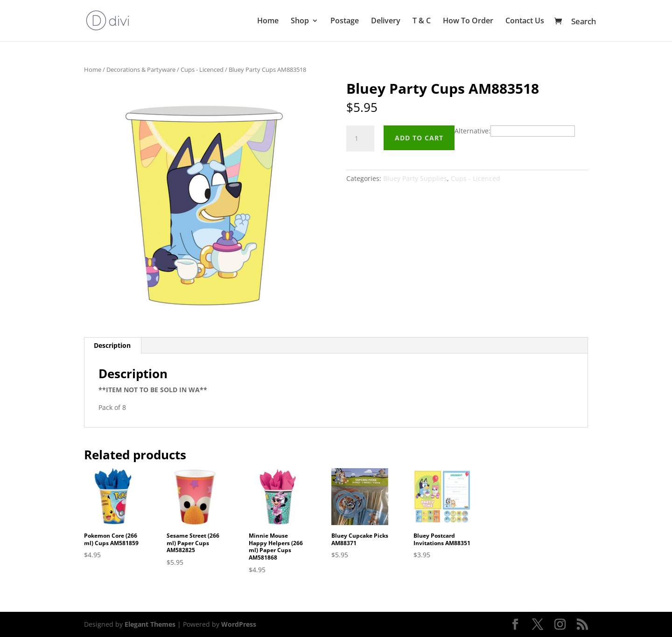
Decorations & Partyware (141, 69)
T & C (422, 21)
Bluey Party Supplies (415, 178)
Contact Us (525, 21)
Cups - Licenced (202, 69)
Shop (300, 21)
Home (268, 21)
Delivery (386, 21)
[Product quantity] (360, 138)
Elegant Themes (150, 624)
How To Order (468, 21)
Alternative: (472, 131)
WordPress (239, 624)
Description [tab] (112, 345)
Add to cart (419, 138)
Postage (345, 21)
